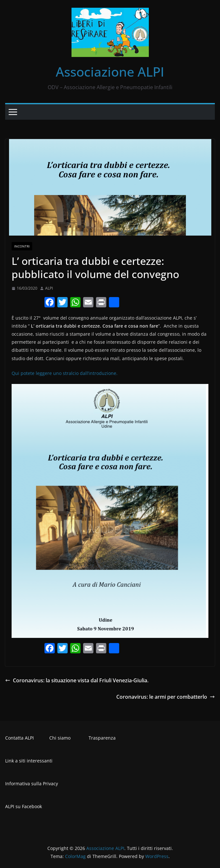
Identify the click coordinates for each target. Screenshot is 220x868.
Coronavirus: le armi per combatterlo (166, 697)
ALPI (49, 288)
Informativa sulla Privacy (32, 784)
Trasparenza (102, 738)
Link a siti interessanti (29, 761)
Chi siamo (60, 738)
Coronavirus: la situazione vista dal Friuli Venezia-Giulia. (77, 680)
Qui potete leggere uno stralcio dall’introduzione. (65, 373)
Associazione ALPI (110, 72)
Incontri (22, 246)
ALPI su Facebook (24, 806)
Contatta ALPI (19, 738)
